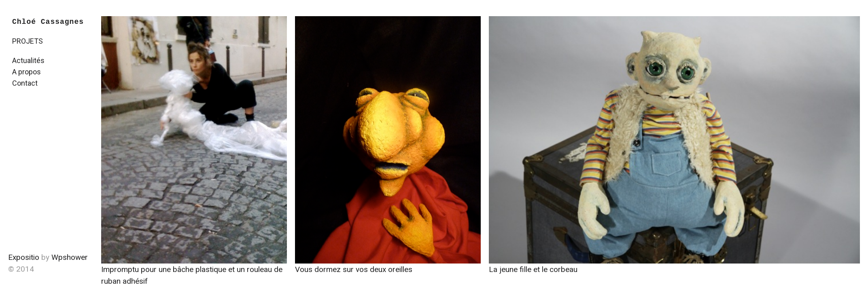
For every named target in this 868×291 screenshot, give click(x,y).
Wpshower (70, 257)
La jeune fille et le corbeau (533, 269)
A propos (27, 72)
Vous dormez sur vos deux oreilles (354, 269)
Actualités (28, 60)
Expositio (24, 257)
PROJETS (28, 41)
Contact (25, 83)
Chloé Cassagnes (48, 22)
